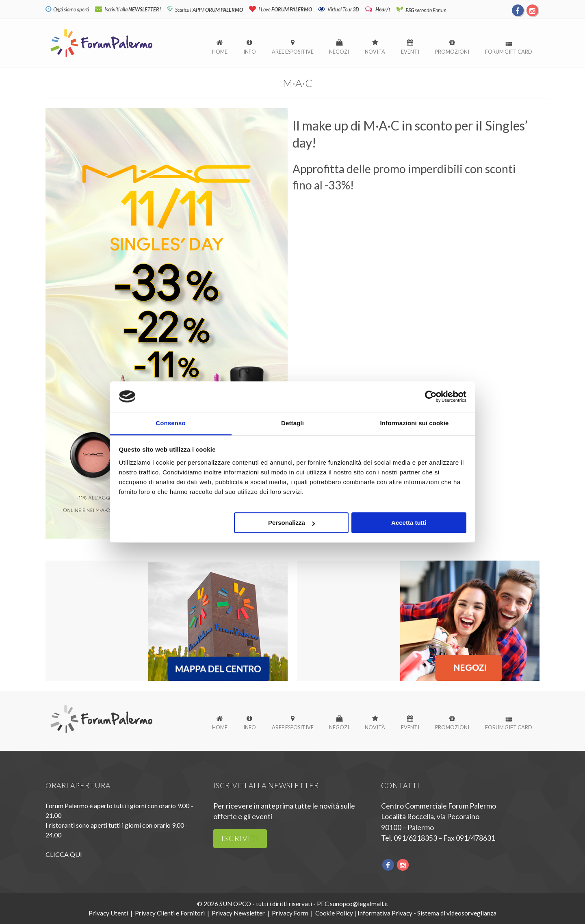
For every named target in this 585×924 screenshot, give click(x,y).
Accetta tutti (409, 523)
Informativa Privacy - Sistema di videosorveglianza (427, 913)
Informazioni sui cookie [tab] (415, 423)
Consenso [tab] (170, 423)
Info (250, 52)
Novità (375, 52)
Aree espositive (293, 52)
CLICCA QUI (64, 854)
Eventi (410, 52)
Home (220, 52)
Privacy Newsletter (238, 913)
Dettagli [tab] (292, 423)
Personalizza (291, 523)
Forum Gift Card (509, 52)
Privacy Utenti (108, 913)
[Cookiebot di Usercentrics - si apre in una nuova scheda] (431, 396)
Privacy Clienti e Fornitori (170, 913)
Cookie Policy (334, 913)
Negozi (339, 52)
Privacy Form (290, 913)
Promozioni (452, 52)
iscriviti (240, 838)
